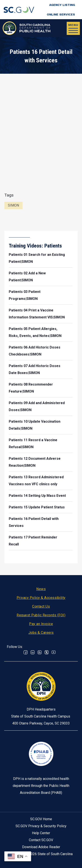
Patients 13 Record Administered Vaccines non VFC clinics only (36, 481)
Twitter (47, 652)
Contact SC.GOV (41, 840)
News (41, 589)
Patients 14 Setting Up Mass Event (37, 496)
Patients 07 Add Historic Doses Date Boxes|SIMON (35, 369)
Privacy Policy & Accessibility (41, 598)
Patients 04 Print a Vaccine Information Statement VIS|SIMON (37, 314)
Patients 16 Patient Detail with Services (34, 522)
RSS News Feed (40, 652)
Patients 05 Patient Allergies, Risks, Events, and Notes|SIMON (35, 332)
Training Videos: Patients (35, 246)
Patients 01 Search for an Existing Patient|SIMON (37, 258)
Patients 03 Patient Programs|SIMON (25, 295)
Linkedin (33, 652)
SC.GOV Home (41, 819)
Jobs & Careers (41, 633)
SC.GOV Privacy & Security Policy (41, 826)
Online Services (61, 14)
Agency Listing (62, 5)
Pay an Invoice (41, 624)
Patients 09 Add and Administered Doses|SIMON (37, 406)
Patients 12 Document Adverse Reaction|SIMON (35, 462)
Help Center (41, 833)
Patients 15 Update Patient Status (37, 507)
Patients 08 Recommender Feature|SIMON (31, 388)
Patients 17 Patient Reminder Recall (33, 541)
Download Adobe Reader (41, 847)
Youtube (54, 652)
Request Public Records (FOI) (41, 615)
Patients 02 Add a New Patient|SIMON (27, 277)
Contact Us (41, 606)
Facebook (26, 652)
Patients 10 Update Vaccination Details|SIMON (35, 425)
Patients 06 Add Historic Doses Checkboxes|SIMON (35, 351)
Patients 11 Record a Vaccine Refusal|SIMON (33, 443)
